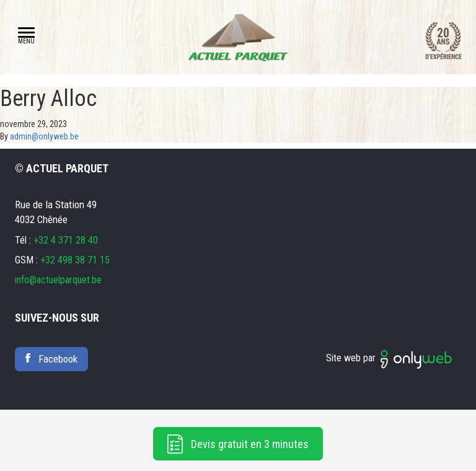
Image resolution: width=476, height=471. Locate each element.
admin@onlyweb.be (44, 136)
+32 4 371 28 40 (66, 240)
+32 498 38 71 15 (75, 260)
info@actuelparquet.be (58, 280)
